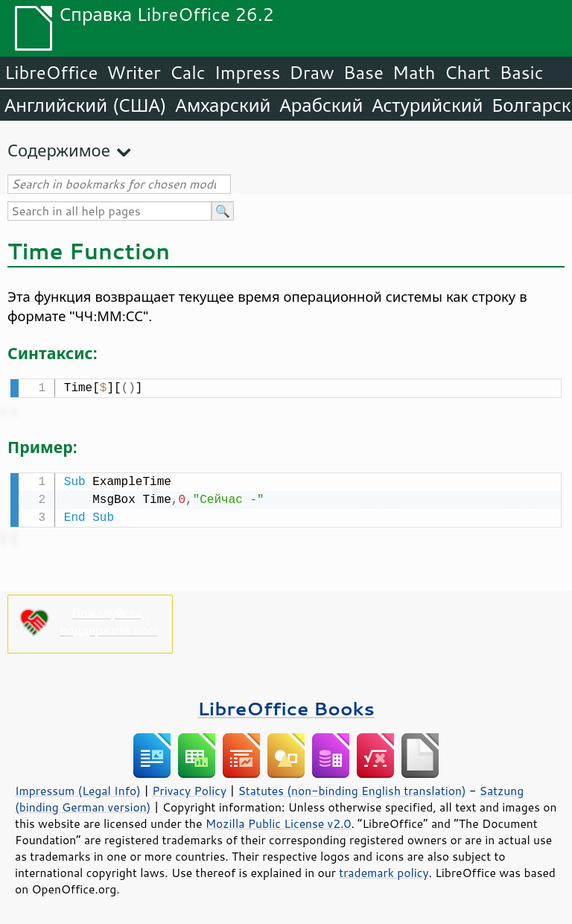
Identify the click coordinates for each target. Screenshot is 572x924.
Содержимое (59, 150)
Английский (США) (86, 105)
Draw (311, 72)
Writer (133, 72)
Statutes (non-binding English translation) (352, 788)
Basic (521, 72)
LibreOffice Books (286, 705)
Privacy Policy (189, 788)
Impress (248, 72)
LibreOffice (51, 72)
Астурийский (427, 105)
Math (414, 72)
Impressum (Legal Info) (78, 788)
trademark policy (384, 870)
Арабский (321, 105)
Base (363, 72)
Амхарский (223, 105)
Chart (467, 72)
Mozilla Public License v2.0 (279, 820)
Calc (188, 72)
